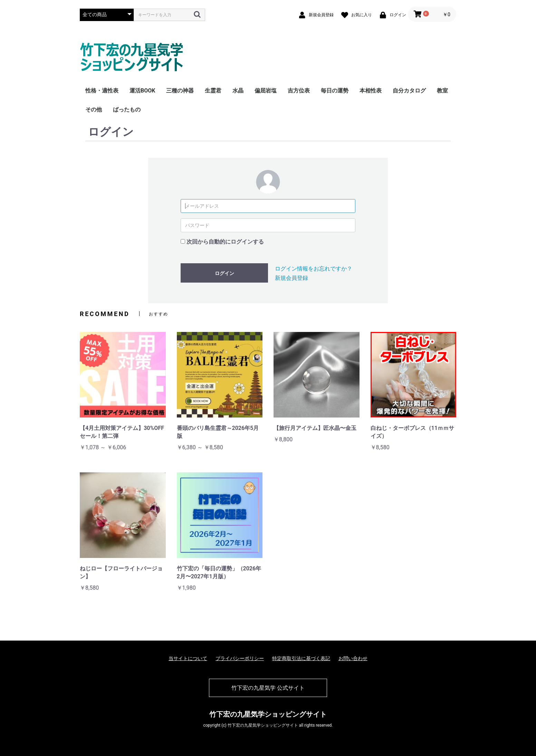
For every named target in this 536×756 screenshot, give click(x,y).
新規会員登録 (291, 278)
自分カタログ (409, 91)
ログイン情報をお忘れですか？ (314, 269)
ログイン (224, 273)
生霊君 (213, 91)
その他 (94, 110)
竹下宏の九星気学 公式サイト (268, 688)
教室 (442, 91)
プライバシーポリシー (240, 658)
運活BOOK (142, 91)
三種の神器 (180, 91)
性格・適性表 (102, 91)
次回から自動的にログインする (225, 242)
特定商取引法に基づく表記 (301, 658)
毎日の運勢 (335, 91)
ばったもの (127, 110)
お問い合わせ (353, 658)
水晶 (238, 91)
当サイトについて (188, 658)
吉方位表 (299, 91)
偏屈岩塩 (266, 91)
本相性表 (371, 91)
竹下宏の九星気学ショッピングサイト (268, 714)
